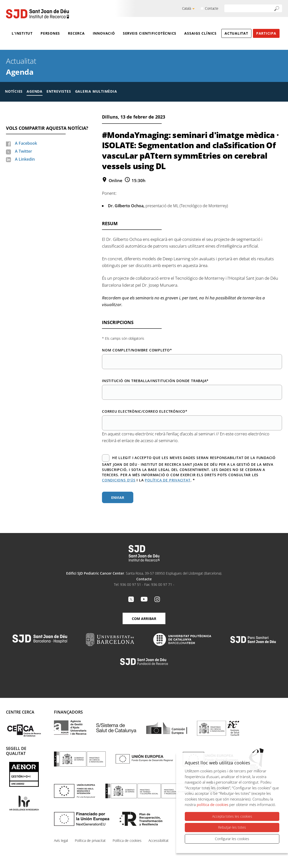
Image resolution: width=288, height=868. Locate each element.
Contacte (212, 8)
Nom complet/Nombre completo (137, 350)
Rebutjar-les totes (232, 827)
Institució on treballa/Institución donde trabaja (155, 381)
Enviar (118, 498)
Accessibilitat (159, 840)
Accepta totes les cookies (232, 816)
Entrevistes (59, 91)
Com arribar (144, 619)
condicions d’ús (119, 480)
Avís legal (61, 840)
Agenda (20, 72)
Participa (266, 33)
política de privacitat (168, 480)
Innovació (104, 33)
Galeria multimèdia (96, 91)
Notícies (14, 91)
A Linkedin (25, 159)
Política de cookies (127, 840)
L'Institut (22, 33)
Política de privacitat (90, 840)
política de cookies (213, 804)
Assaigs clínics (200, 33)
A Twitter (24, 151)
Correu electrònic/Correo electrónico (145, 411)
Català (187, 8)
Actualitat (236, 33)
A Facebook (26, 143)
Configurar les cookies (232, 839)
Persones (50, 33)
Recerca (76, 33)
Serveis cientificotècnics (150, 33)
